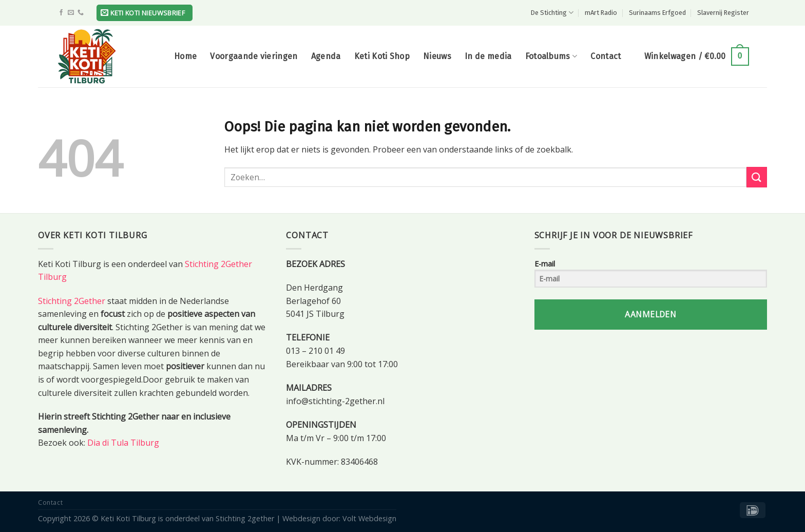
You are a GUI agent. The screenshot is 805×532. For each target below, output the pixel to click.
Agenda (326, 56)
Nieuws (437, 56)
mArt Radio (601, 13)
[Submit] (757, 177)
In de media (488, 56)
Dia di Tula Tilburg (123, 443)
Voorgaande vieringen (254, 56)
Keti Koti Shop (382, 56)
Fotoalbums (551, 56)
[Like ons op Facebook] (61, 13)
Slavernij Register (723, 13)
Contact (606, 56)
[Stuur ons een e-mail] (71, 13)
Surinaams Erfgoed (657, 13)
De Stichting (552, 13)
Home (185, 56)
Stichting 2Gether (72, 301)
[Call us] (81, 13)
